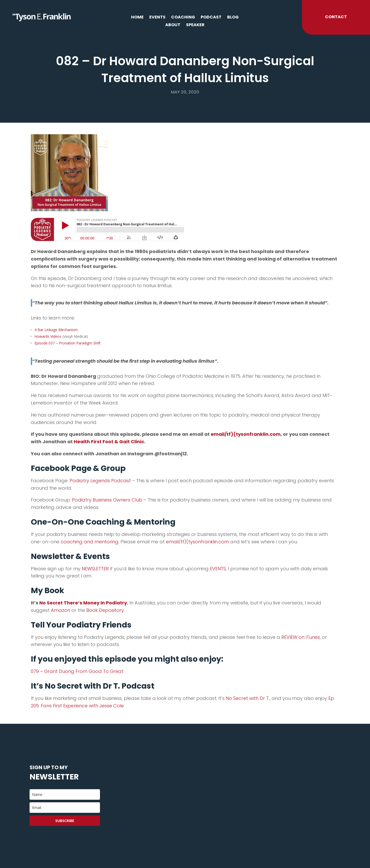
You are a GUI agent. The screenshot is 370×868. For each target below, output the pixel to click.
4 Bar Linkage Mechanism (56, 330)
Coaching (183, 18)
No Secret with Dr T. (247, 698)
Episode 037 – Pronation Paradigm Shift (68, 343)
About (173, 25)
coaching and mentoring (90, 542)
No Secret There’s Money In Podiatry (83, 603)
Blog (233, 18)
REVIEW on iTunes (301, 637)
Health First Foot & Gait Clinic (109, 442)
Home (137, 18)
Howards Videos (48, 336)
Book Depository (105, 610)
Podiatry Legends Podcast (100, 481)
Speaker (195, 25)
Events (157, 18)
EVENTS (218, 569)
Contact (336, 17)
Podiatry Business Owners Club (107, 500)
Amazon (61, 610)
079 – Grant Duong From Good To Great (77, 671)
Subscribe (65, 821)
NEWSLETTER (95, 569)
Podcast (211, 18)
